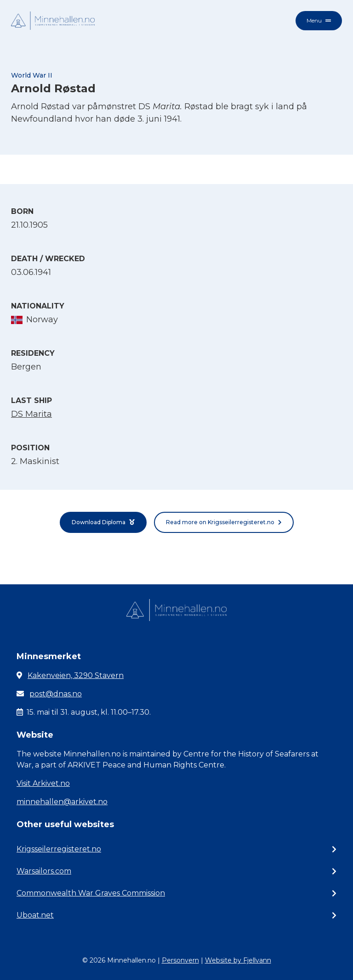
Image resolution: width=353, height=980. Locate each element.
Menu (319, 20)
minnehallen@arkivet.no (62, 802)
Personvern (180, 960)
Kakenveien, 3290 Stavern (76, 675)
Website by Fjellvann (238, 960)
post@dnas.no (56, 694)
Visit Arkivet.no (43, 783)
